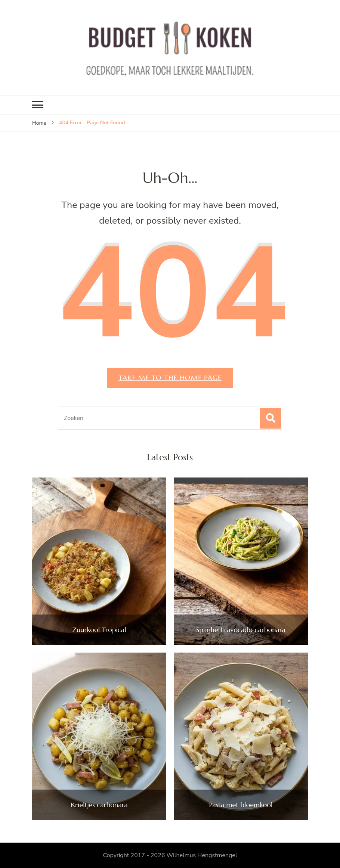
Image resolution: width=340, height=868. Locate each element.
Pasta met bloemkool (241, 805)
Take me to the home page (170, 378)
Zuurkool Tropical (99, 630)
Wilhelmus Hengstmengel (202, 855)
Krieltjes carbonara (99, 805)
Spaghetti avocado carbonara (241, 630)
